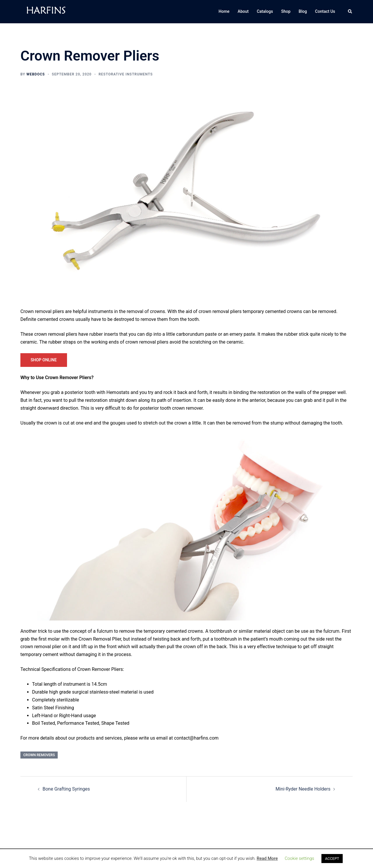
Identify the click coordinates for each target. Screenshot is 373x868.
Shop (286, 11)
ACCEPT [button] (332, 859)
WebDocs (36, 74)
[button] (350, 12)
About (243, 11)
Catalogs (265, 11)
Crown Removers (39, 755)
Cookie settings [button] (299, 858)
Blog (303, 11)
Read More (267, 858)
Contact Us (325, 11)
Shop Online (44, 360)
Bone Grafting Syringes (66, 789)
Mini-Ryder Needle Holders (303, 789)
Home (224, 11)
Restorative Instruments (126, 74)
